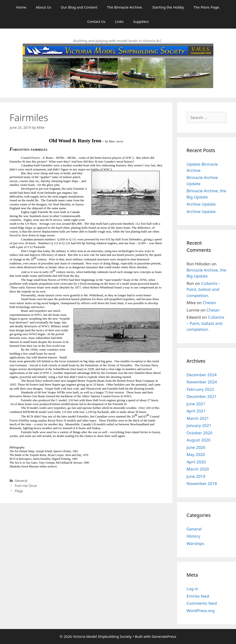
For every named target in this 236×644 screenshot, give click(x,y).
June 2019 (196, 476)
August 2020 (199, 440)
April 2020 (196, 462)
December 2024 (202, 375)
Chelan (209, 303)
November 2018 (202, 483)
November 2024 (202, 382)
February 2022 (200, 389)
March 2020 (198, 469)
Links (119, 21)
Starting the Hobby (168, 7)
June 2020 (196, 447)
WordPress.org (201, 611)
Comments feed (202, 603)
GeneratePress (164, 636)
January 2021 (199, 425)
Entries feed (198, 596)
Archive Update (201, 204)
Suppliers (141, 21)
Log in (192, 589)
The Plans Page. (207, 7)
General (21, 481)
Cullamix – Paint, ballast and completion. (204, 289)
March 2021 (198, 418)
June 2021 (196, 404)
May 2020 (196, 454)
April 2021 (196, 411)
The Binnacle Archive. (125, 7)
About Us (44, 7)
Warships (195, 543)
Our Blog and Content (79, 7)
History (193, 536)
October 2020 (200, 433)
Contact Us (96, 21)
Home (21, 7)
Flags (19, 491)
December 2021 (202, 396)
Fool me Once (26, 486)
